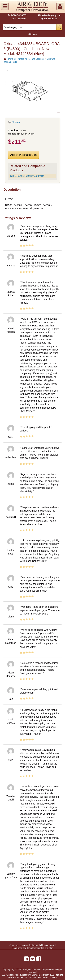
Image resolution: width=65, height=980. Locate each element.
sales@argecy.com (50, 15)
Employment (48, 945)
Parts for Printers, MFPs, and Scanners (26, 59)
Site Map (32, 34)
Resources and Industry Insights (27, 948)
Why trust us (49, 19)
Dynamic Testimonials (30, 945)
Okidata (16, 122)
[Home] (5, 59)
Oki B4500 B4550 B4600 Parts (27, 176)
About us (14, 945)
